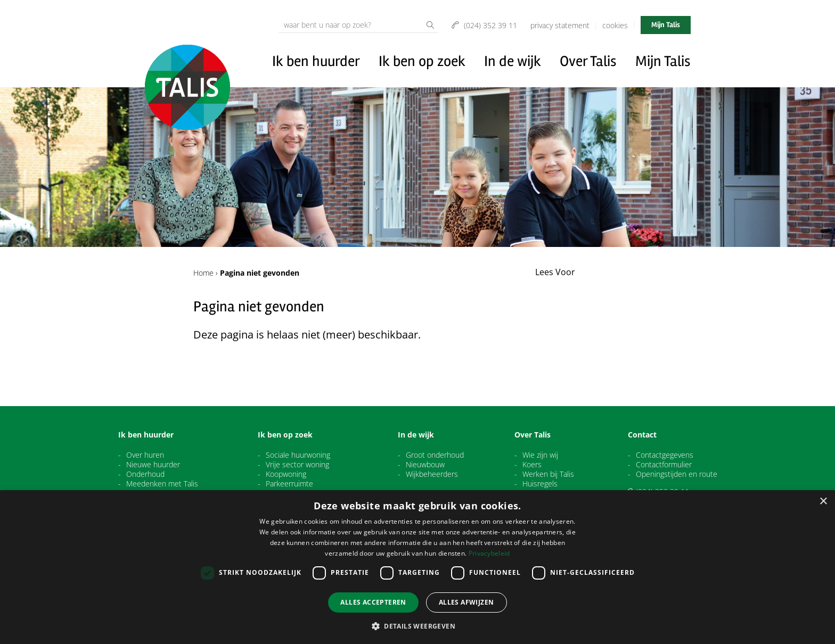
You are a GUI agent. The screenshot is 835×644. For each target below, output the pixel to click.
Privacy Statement (560, 25)
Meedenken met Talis (162, 484)
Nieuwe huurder (153, 465)
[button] (418, 626)
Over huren (145, 455)
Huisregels (540, 484)
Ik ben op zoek (422, 61)
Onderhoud (145, 474)
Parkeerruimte (289, 484)
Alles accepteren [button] (373, 602)
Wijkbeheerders (432, 474)
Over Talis (588, 61)
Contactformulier (664, 465)
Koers (532, 465)
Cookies (615, 25)
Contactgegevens (665, 455)
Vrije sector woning (297, 465)
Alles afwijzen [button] (466, 602)
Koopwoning (286, 474)
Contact (642, 435)
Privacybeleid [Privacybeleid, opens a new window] (489, 553)
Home (203, 273)
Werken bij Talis (548, 474)
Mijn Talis (666, 25)
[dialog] (418, 567)
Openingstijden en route (677, 474)
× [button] (823, 502)
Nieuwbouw (425, 465)
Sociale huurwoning (298, 455)
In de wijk (513, 61)
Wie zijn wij (540, 455)
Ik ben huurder (316, 61)
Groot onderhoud (435, 455)
